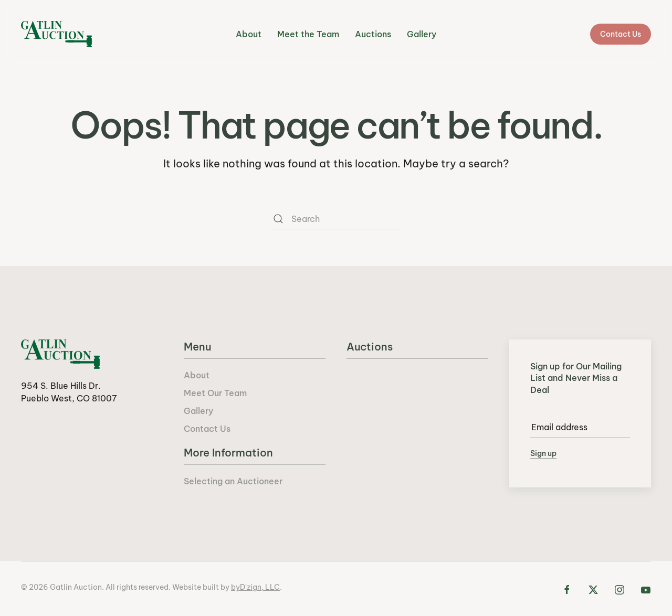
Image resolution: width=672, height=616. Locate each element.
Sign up (543, 453)
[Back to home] (56, 34)
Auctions (373, 34)
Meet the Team (308, 34)
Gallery (422, 34)
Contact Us (621, 34)
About (249, 34)
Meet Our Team (215, 393)
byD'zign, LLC (255, 587)
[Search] (336, 219)
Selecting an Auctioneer (233, 481)
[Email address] (580, 427)
